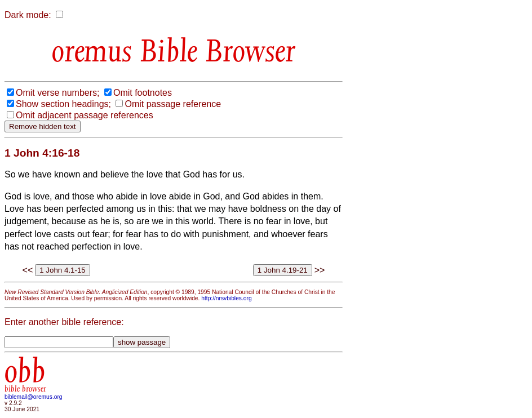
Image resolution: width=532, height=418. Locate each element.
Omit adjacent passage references (85, 115)
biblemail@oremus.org (34, 397)
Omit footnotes (143, 93)
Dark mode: (28, 15)
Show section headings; (63, 104)
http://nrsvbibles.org (226, 298)
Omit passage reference (173, 104)
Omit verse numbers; (57, 93)
